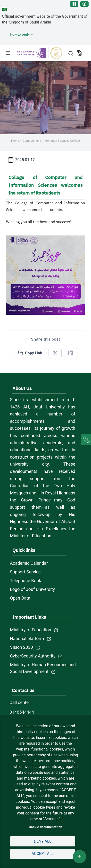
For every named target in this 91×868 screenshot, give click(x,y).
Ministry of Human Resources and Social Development (43, 668)
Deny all (42, 841)
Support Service (25, 572)
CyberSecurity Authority (33, 656)
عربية (80, 53)
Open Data (20, 598)
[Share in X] (55, 353)
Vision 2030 (21, 647)
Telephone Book (25, 581)
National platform (27, 638)
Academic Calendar (29, 563)
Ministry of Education (31, 630)
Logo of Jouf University (32, 589)
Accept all (43, 854)
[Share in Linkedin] (71, 353)
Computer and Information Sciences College (51, 141)
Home (15, 141)
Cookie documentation (46, 827)
